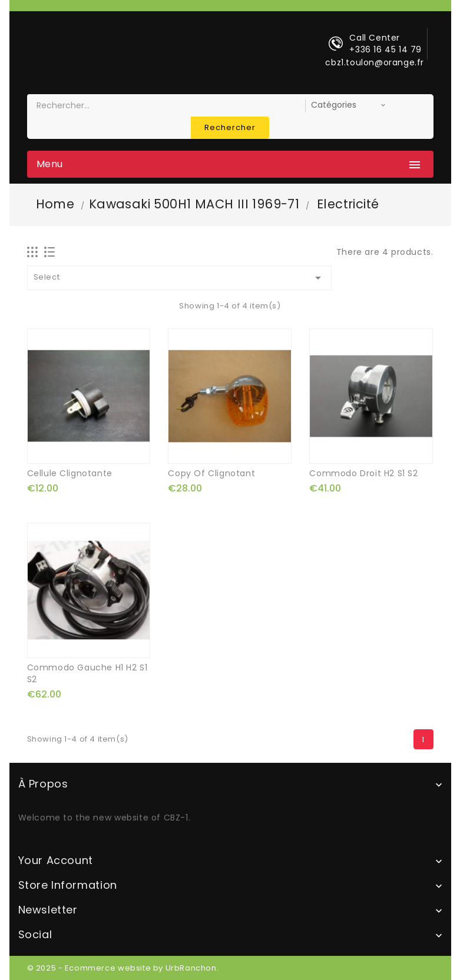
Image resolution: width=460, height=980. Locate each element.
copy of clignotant (211, 473)
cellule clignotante (70, 473)
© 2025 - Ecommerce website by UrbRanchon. (123, 968)
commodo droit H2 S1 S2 (363, 473)
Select (180, 278)
